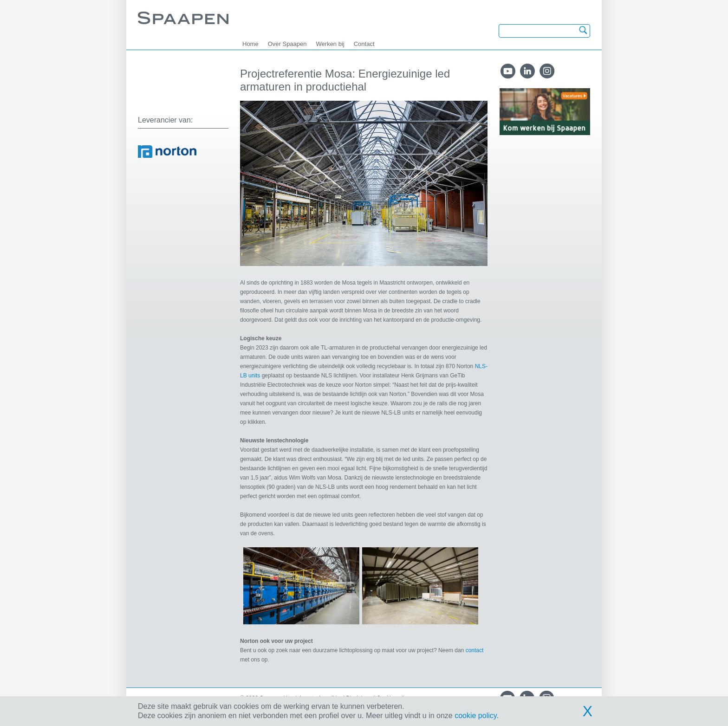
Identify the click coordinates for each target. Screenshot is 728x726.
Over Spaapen (287, 44)
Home (250, 44)
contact (475, 650)
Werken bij (330, 44)
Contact (364, 44)
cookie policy (475, 716)
